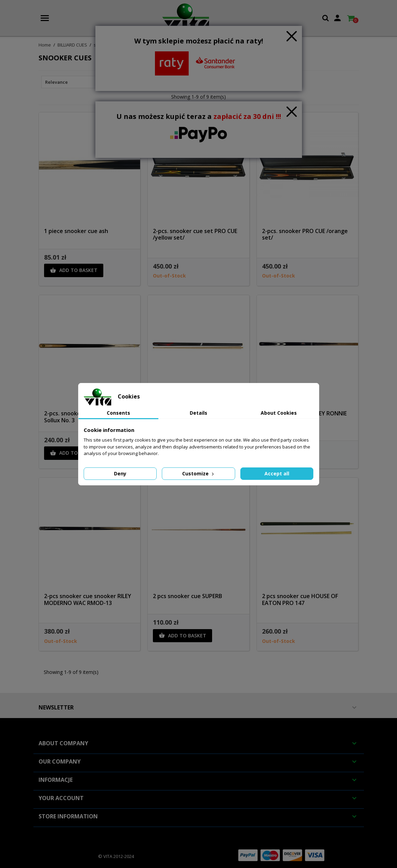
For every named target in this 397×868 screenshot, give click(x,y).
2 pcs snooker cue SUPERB (187, 596)
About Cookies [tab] (279, 413)
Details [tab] (198, 413)
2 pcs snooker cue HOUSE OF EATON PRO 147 (300, 599)
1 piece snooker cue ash (76, 231)
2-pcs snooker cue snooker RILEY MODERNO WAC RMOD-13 (88, 599)
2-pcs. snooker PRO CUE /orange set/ (305, 234)
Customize (199, 473)
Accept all (277, 473)
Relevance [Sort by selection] (77, 82)
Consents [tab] (118, 413)
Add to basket (74, 270)
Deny (120, 473)
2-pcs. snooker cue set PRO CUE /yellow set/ (195, 234)
